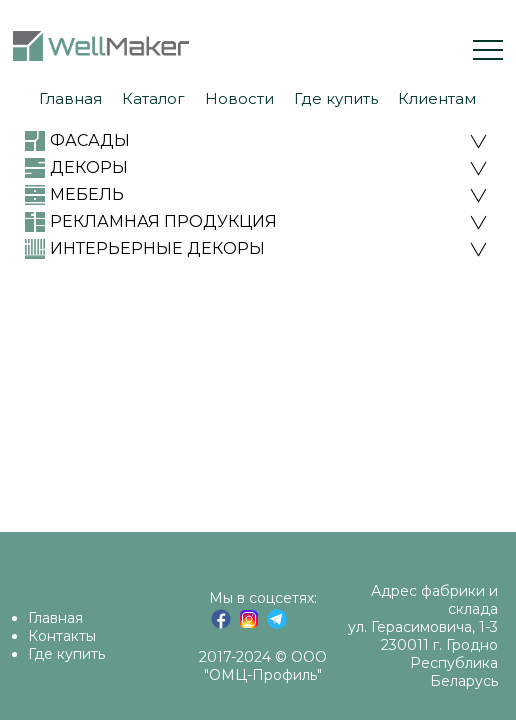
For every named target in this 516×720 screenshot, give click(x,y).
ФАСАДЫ (90, 140)
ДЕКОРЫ (89, 167)
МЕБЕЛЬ (87, 194)
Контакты (62, 636)
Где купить (66, 654)
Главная (55, 618)
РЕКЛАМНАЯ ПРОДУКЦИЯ (163, 221)
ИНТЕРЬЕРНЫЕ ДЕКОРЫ (157, 248)
